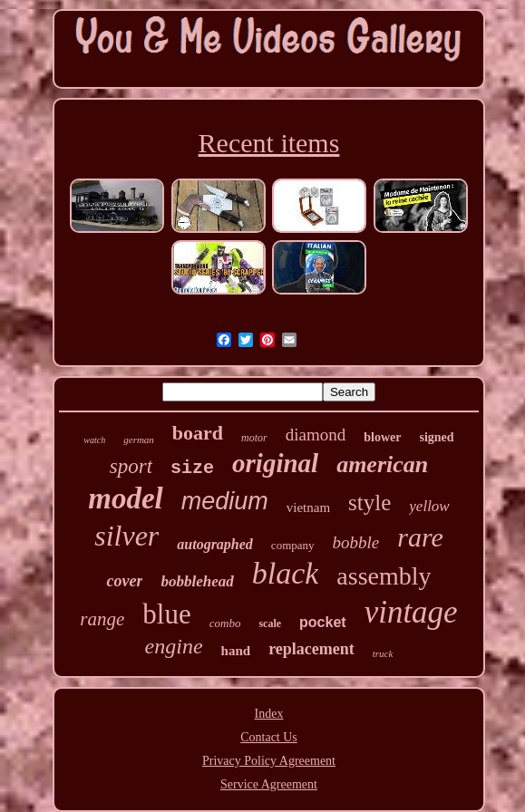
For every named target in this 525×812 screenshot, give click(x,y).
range (102, 619)
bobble (356, 542)
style (369, 503)
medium (225, 501)
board (198, 433)
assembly (384, 576)
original (275, 463)
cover (124, 581)
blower (382, 437)
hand (236, 651)
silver (126, 536)
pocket (323, 622)
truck (383, 653)
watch (94, 440)
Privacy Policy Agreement (269, 761)
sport (131, 466)
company (293, 545)
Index (269, 714)
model (125, 498)
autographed (215, 544)
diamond (316, 435)
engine (174, 646)
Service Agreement (269, 784)
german (139, 440)
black (286, 573)
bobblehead (197, 581)
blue (166, 614)
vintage (411, 612)
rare (420, 537)
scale (270, 623)
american (382, 464)
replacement (311, 649)
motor (254, 438)
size (192, 468)
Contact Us (269, 737)
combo (225, 623)
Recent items (269, 143)
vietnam (308, 507)
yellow (429, 506)
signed (437, 437)
